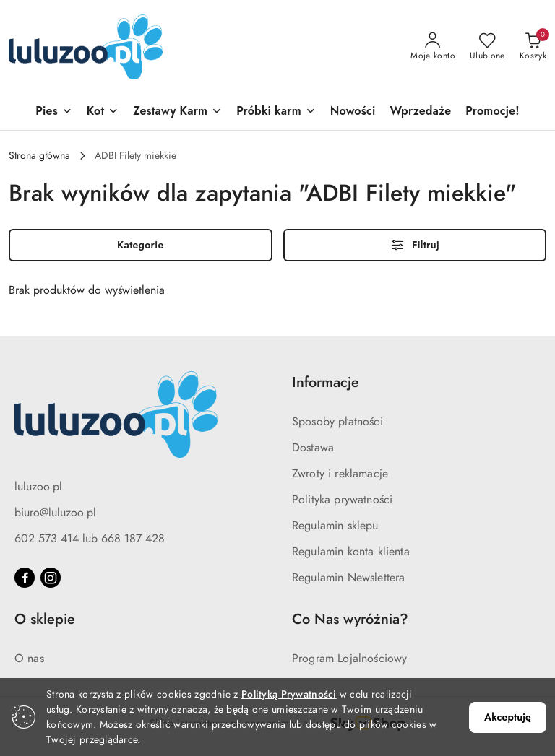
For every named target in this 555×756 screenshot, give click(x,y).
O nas (29, 659)
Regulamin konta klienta (351, 552)
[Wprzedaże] (420, 112)
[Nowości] (353, 112)
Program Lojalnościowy (349, 659)
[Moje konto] (433, 47)
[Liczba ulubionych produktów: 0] (487, 47)
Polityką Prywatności (289, 694)
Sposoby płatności (337, 422)
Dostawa (313, 448)
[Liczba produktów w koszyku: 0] (533, 47)
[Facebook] (25, 578)
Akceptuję (508, 717)
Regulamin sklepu (335, 526)
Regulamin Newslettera (348, 578)
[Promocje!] (492, 112)
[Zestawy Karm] (177, 112)
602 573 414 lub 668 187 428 (90, 539)
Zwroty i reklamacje (340, 474)
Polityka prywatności (342, 500)
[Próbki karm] (276, 112)
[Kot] (103, 112)
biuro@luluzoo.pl (55, 513)
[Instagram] (51, 578)
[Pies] (53, 112)
